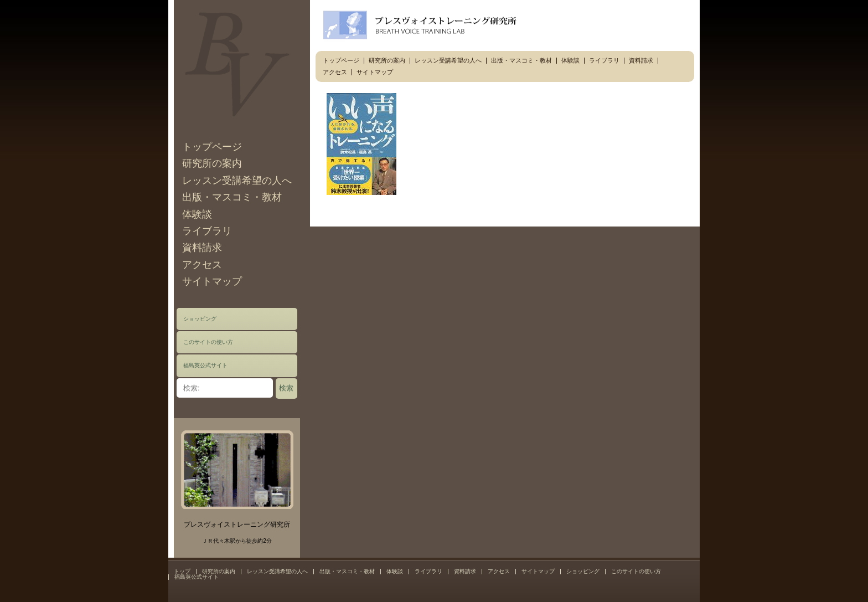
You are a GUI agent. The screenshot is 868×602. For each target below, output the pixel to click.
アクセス (202, 265)
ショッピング (200, 319)
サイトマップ (212, 281)
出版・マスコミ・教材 (232, 197)
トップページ (212, 147)
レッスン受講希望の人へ (237, 181)
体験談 (197, 214)
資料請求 (202, 248)
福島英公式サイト (205, 365)
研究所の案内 (212, 163)
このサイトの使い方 (208, 342)
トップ (182, 571)
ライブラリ (207, 231)
